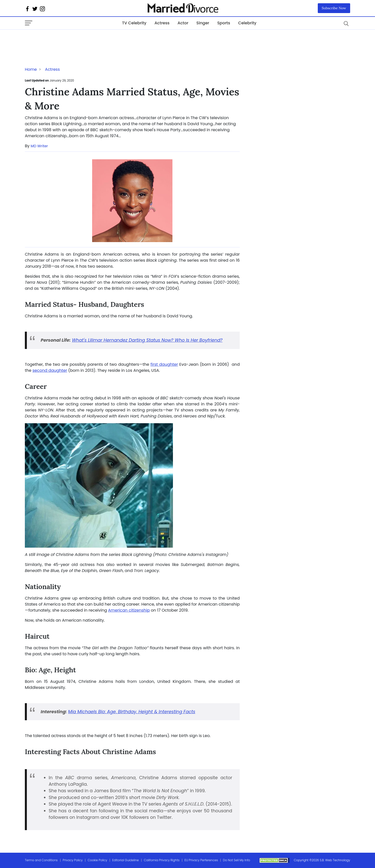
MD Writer (39, 146)
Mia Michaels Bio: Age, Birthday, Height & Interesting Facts (132, 712)
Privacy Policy (73, 860)
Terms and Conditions (41, 860)
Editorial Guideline (126, 860)
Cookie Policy (97, 860)
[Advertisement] (65, 40)
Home (31, 69)
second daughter (50, 370)
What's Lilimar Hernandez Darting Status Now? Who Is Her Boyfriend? (147, 340)
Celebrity (247, 23)
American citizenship (129, 610)
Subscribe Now (334, 8)
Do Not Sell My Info (236, 860)
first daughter (164, 364)
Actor (183, 23)
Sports (224, 23)
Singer (203, 23)
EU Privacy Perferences (201, 860)
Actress (162, 23)
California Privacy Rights (162, 860)
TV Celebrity (134, 23)
